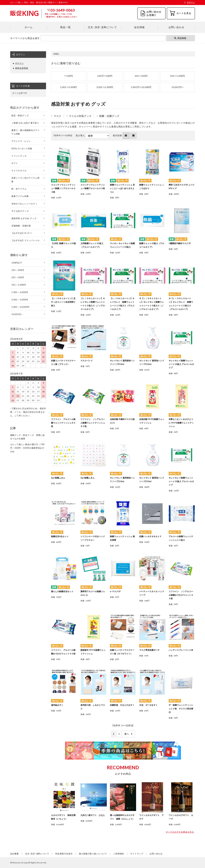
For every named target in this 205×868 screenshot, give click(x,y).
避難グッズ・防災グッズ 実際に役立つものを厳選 (27, 437)
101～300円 (18, 270)
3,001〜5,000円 (105, 87)
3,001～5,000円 (20, 300)
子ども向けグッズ (20, 211)
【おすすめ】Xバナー (22, 233)
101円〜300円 (105, 76)
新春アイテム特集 (20, 196)
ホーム (29, 27)
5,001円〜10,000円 (141, 87)
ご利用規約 (119, 854)
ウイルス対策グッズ (80, 116)
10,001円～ (17, 314)
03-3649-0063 (63, 10)
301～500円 (18, 277)
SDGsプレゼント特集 (22, 148)
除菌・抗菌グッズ (109, 116)
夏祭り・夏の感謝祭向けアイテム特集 (25, 132)
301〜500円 (141, 76)
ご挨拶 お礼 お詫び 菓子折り (25, 123)
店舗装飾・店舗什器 (21, 226)
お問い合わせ (176, 27)
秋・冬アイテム (19, 189)
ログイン (189, 2)
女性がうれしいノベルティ (24, 204)
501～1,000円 (19, 285)
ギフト (15, 163)
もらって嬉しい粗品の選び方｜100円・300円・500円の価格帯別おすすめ (27, 448)
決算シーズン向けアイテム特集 (25, 180)
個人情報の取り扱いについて (93, 854)
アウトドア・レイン (21, 141)
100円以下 (17, 263)
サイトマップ (137, 854)
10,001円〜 (178, 87)
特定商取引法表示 (64, 854)
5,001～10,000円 (20, 307)
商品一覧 (65, 27)
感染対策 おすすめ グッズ (24, 218)
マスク (57, 116)
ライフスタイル (19, 171)
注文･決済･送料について (102, 27)
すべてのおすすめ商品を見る (180, 832)
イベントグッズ (19, 156)
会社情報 (139, 27)
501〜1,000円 (178, 76)
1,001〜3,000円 (69, 87)
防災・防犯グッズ (20, 115)
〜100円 (68, 76)
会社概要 (14, 854)
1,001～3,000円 (20, 292)
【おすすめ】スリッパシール (25, 240)
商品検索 (180, 38)
